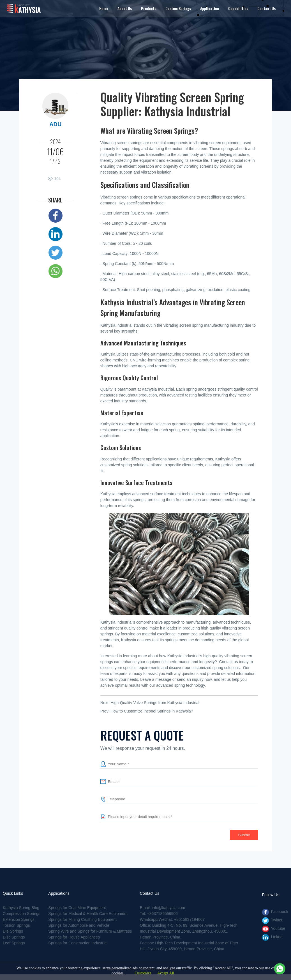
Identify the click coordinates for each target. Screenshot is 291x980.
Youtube (278, 928)
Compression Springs (22, 914)
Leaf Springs (14, 943)
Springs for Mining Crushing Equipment (82, 919)
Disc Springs (14, 937)
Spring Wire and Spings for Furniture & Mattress (90, 931)
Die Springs (13, 931)
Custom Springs (178, 8)
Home (104, 8)
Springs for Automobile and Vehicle (79, 925)
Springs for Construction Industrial (78, 943)
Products (149, 8)
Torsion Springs (16, 925)
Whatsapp (56, 271)
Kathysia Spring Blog (21, 908)
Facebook (56, 216)
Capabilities (238, 8)
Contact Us (266, 8)
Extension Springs (19, 919)
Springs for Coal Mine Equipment (77, 908)
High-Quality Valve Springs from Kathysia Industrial (155, 703)
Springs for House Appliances (74, 937)
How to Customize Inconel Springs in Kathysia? (152, 711)
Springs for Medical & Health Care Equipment (88, 914)
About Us (125, 8)
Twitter (56, 253)
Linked (56, 234)
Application (210, 8)
